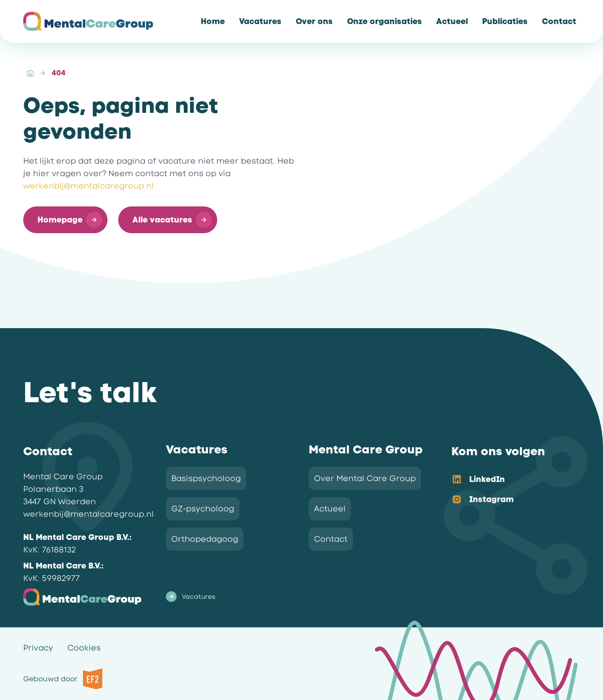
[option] (508, 480)
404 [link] (59, 73)
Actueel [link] (330, 509)
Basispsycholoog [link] (206, 478)
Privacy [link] (38, 648)
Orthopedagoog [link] (205, 539)
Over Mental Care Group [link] (365, 478)
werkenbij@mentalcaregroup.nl (89, 186)
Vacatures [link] (191, 597)
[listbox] (508, 490)
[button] (65, 220)
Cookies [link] (84, 648)
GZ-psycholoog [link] (203, 509)
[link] (213, 21)
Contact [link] (331, 539)
